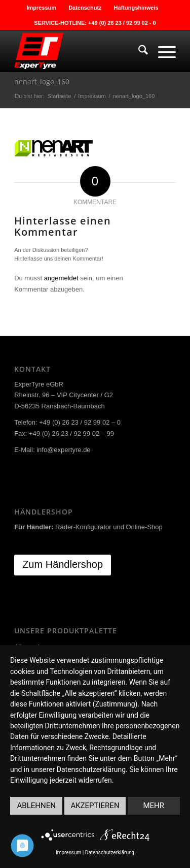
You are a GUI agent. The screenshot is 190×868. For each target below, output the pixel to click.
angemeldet (61, 278)
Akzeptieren (95, 806)
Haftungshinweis (136, 8)
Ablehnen (36, 806)
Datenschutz (85, 8)
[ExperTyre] (79, 51)
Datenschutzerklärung (110, 853)
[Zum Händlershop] (63, 565)
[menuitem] (42, 8)
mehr (154, 806)
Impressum (41, 8)
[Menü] (162, 51)
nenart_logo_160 (42, 82)
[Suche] (138, 51)
